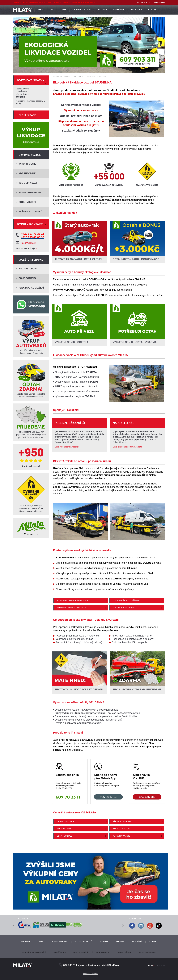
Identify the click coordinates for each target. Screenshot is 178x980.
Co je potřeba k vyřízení (126, 600)
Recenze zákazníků (70, 423)
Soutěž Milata (59, 952)
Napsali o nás (124, 423)
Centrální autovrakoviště (34, 952)
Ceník (40, 942)
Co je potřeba (28, 278)
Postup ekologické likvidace (73, 600)
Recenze (120, 942)
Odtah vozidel (64, 836)
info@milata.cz (28, 243)
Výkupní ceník (64, 829)
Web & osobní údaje (147, 952)
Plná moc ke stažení (123, 608)
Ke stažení (137, 942)
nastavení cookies (90, 974)
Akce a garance (121, 829)
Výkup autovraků (122, 821)
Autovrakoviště (121, 836)
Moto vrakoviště (81, 952)
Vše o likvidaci (28, 183)
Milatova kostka (103, 952)
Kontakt (153, 942)
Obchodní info (125, 952)
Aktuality (25, 942)
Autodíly (104, 942)
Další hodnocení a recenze (67, 447)
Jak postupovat (28, 269)
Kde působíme (27, 173)
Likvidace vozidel (66, 821)
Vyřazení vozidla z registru (72, 608)
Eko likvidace (27, 115)
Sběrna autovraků (30, 212)
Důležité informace (31, 260)
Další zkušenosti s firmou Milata (127, 447)
